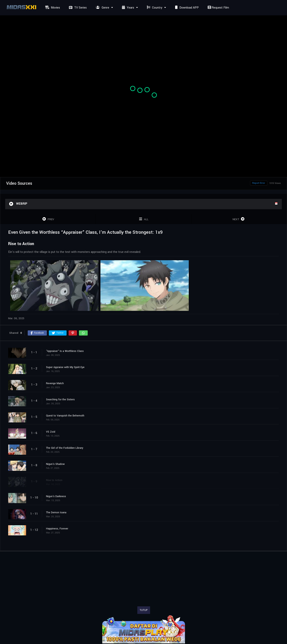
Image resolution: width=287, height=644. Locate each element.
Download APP (186, 8)
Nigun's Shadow (55, 464)
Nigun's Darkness (56, 496)
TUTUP (144, 610)
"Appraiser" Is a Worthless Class (65, 351)
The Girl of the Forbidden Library (65, 448)
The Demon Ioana (56, 512)
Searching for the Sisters (60, 400)
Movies (52, 8)
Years (128, 8)
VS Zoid (51, 432)
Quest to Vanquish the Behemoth (65, 416)
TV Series (77, 8)
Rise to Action (54, 480)
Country (154, 8)
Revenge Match (55, 383)
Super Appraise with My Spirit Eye (65, 367)
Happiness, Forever (57, 529)
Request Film (218, 8)
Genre (102, 8)
